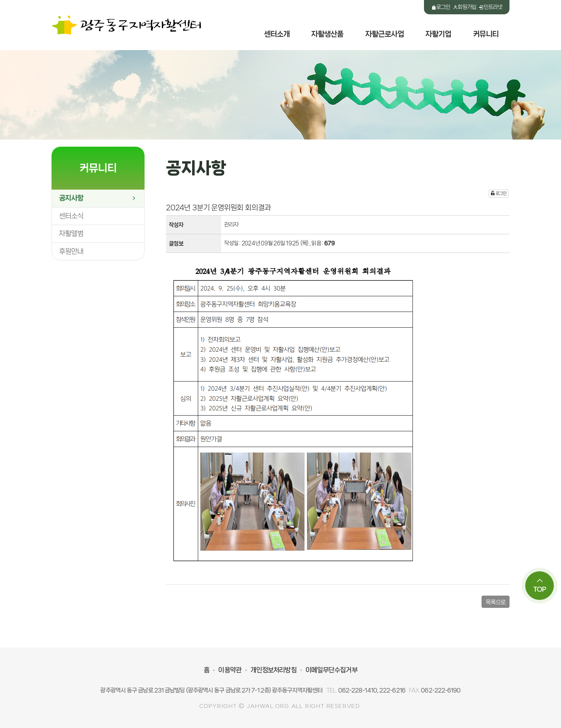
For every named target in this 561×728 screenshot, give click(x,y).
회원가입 (465, 7)
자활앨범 (71, 233)
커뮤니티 (486, 34)
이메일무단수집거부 (331, 670)
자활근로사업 (385, 34)
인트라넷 (490, 7)
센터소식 (71, 216)
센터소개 (277, 34)
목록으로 (496, 602)
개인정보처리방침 (274, 670)
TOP (540, 585)
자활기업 (438, 34)
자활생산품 (328, 34)
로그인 (441, 7)
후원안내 (71, 251)
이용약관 (230, 670)
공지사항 (98, 198)
